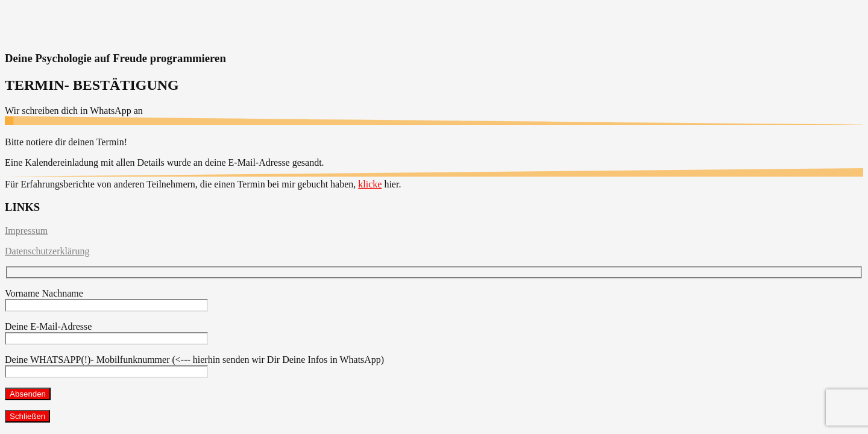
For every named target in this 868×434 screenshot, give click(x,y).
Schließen (27, 416)
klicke (370, 184)
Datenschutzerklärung (47, 251)
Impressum (26, 231)
